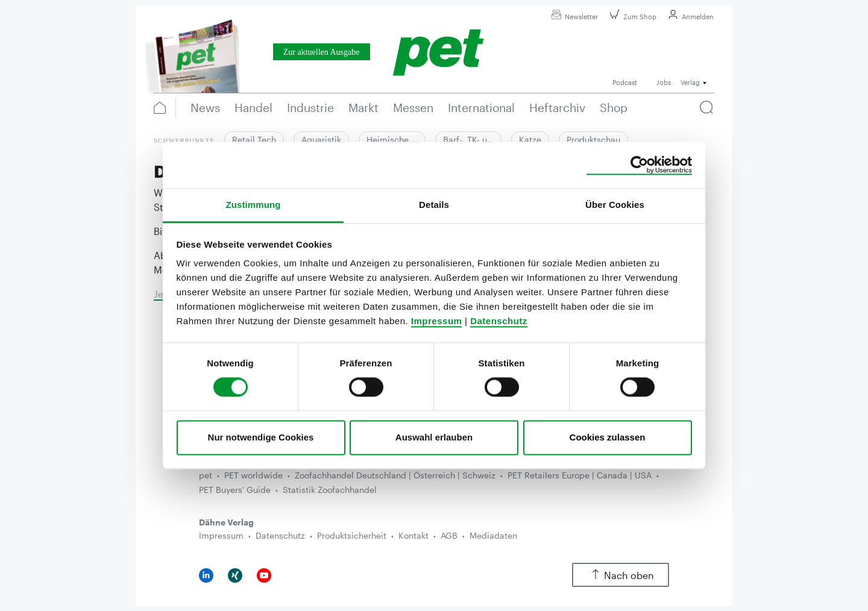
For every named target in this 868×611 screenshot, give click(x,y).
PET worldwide (253, 475)
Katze (530, 139)
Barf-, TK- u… (468, 139)
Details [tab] (434, 205)
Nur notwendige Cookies (261, 437)
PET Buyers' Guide (235, 490)
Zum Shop (631, 17)
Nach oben (621, 575)
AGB (449, 535)
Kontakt (414, 535)
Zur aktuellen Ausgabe (322, 52)
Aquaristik (321, 139)
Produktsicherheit (352, 535)
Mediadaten (493, 535)
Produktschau (593, 139)
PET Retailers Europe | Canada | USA (580, 475)
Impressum (437, 321)
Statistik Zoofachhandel (330, 490)
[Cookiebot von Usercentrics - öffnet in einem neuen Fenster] (639, 165)
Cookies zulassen (608, 437)
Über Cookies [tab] (615, 205)
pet (206, 475)
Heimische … (392, 139)
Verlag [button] (690, 82)
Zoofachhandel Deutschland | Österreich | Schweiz (395, 475)
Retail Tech (254, 139)
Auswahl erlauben (434, 437)
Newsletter (573, 17)
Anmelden (689, 17)
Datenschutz (499, 321)
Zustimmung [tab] (253, 205)
